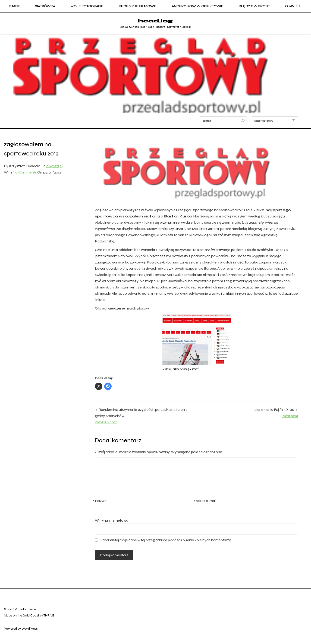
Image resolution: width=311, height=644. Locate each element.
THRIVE (49, 615)
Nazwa (101, 501)
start (14, 6)
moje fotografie (87, 6)
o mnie (293, 6)
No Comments (25, 172)
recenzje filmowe (138, 6)
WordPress (30, 629)
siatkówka (45, 6)
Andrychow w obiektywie (198, 6)
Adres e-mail (206, 501)
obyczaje (54, 166)
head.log (155, 21)
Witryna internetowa (112, 520)
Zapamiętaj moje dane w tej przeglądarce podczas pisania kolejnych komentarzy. (166, 540)
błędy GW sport (254, 6)
